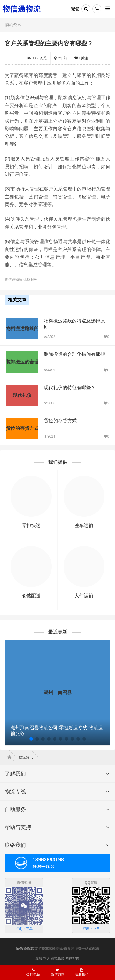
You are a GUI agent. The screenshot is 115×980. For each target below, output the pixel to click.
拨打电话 (33, 972)
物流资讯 (13, 25)
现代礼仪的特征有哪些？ (70, 388)
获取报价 (82, 972)
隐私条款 (58, 958)
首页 (11, 757)
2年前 (61, 58)
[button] (31, 739)
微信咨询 (58, 972)
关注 (81, 58)
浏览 (37, 58)
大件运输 (84, 596)
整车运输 (84, 525)
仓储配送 (31, 596)
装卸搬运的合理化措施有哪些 (74, 354)
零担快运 (31, 525)
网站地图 (73, 958)
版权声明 (42, 958)
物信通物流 (25, 949)
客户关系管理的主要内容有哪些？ (49, 43)
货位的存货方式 (60, 421)
